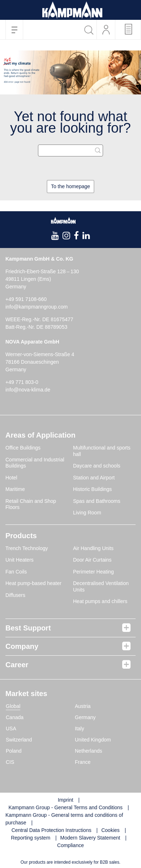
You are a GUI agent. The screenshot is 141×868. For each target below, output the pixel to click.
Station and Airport (94, 478)
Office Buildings (23, 448)
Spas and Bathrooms (97, 501)
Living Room (87, 513)
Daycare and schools (97, 466)
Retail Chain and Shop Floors (31, 504)
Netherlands (89, 751)
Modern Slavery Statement (90, 838)
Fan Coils (16, 572)
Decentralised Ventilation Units (101, 586)
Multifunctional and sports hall (102, 451)
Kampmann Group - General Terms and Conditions (65, 807)
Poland (14, 751)
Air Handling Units (93, 548)
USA (11, 728)
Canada (15, 717)
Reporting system (31, 838)
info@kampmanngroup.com (37, 307)
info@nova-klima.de (28, 390)
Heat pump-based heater (33, 583)
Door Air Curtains (92, 560)
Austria (83, 706)
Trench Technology (27, 548)
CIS (10, 762)
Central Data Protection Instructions (52, 830)
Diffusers (15, 595)
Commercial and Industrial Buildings (35, 463)
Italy (80, 728)
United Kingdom (93, 740)
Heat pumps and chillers (100, 601)
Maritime (15, 489)
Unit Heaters (20, 560)
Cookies (110, 830)
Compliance (70, 845)
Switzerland (19, 740)
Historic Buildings (92, 489)
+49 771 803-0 (22, 382)
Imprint (66, 800)
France (83, 762)
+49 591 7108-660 (26, 299)
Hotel (11, 478)
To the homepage (70, 186)
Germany (85, 717)
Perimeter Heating (93, 572)
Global (13, 706)
